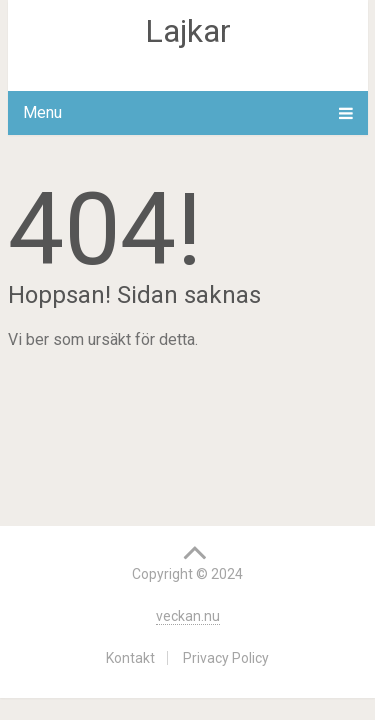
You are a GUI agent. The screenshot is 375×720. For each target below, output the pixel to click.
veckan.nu (188, 616)
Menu (42, 112)
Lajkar (188, 31)
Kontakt (130, 658)
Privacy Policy (226, 658)
